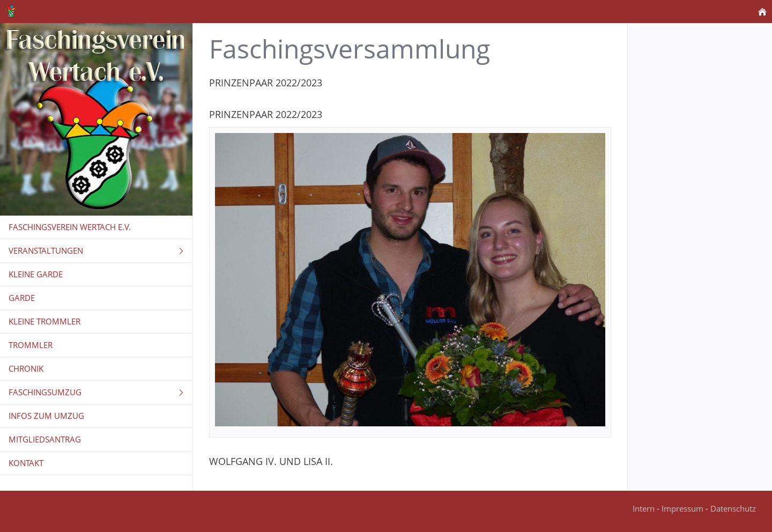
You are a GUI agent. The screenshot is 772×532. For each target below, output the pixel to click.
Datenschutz (733, 508)
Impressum (682, 508)
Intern (644, 508)
